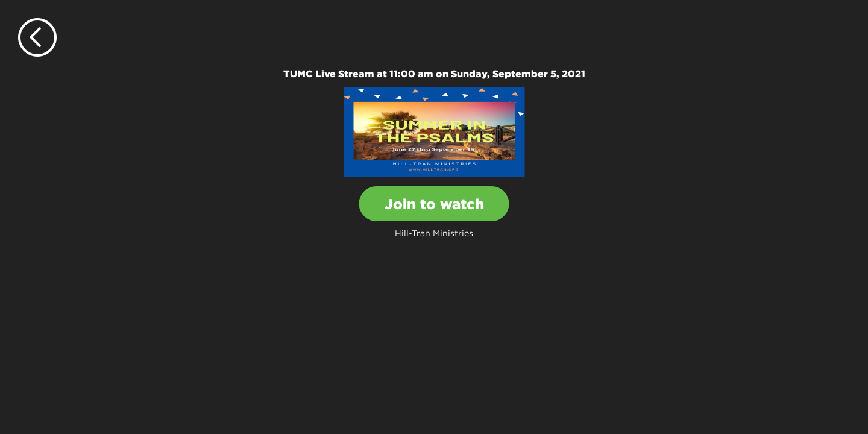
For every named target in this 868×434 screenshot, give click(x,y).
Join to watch (434, 204)
